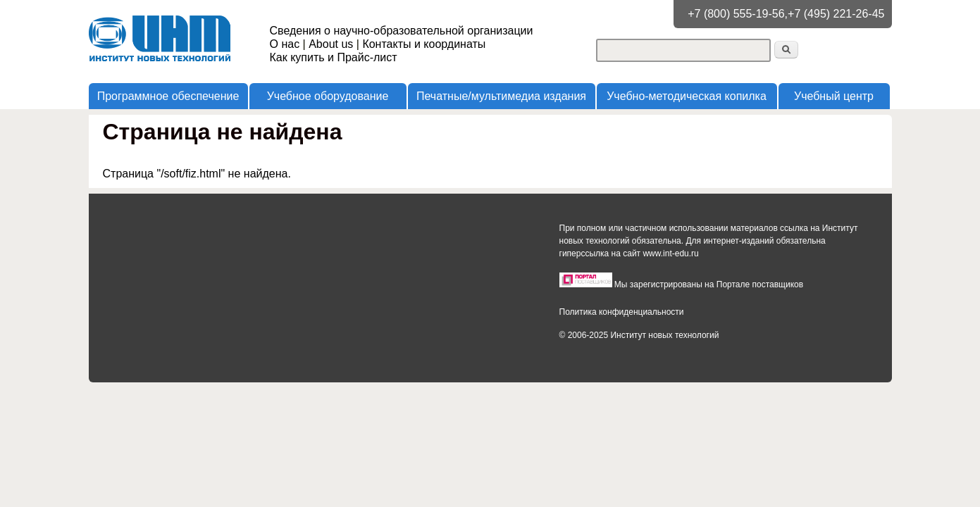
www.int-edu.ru (670, 254)
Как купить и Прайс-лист (334, 57)
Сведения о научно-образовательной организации (402, 31)
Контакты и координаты (424, 44)
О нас (285, 44)
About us (331, 44)
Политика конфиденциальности (622, 312)
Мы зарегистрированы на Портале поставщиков (709, 284)
